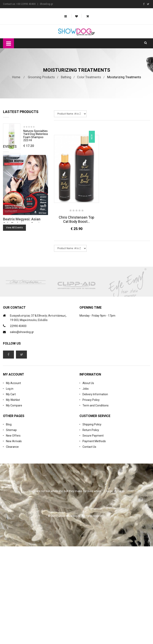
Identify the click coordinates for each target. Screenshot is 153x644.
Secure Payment (93, 533)
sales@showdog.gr (22, 430)
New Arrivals (14, 539)
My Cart (11, 492)
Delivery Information (95, 492)
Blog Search (11, 320)
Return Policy (91, 528)
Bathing (66, 77)
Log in (10, 486)
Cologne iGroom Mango (33, 192)
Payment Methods (94, 539)
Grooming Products (41, 77)
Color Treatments (89, 77)
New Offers (13, 533)
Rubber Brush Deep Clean (35, 162)
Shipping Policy (92, 522)
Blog (9, 522)
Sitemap (11, 528)
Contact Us (89, 544)
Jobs (86, 486)
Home (16, 77)
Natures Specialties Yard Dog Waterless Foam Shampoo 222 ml (36, 136)
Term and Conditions (96, 503)
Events (10, 226)
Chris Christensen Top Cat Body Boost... (76, 219)
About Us (88, 481)
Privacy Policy (91, 497)
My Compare (14, 503)
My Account (13, 481)
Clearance (12, 544)
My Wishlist (13, 497)
